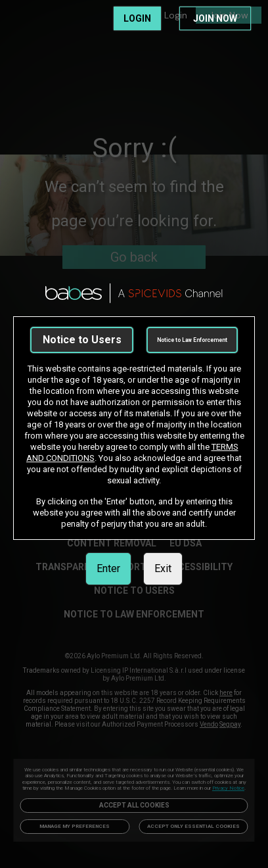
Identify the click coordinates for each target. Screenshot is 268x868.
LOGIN (137, 18)
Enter (108, 568)
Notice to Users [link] (82, 340)
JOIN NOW (215, 18)
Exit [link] (163, 568)
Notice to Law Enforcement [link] (192, 340)
